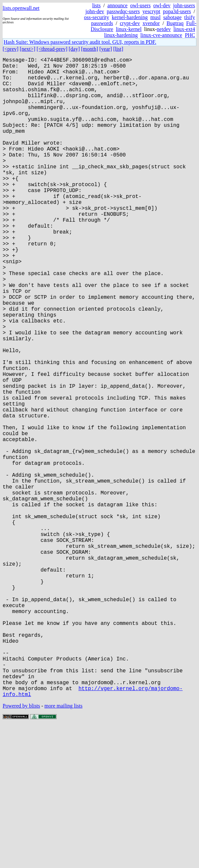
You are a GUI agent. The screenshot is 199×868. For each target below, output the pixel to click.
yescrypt (151, 11)
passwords (102, 23)
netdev (164, 29)
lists (96, 5)
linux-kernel (129, 29)
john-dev (95, 11)
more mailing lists (63, 848)
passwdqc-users (123, 11)
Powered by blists (21, 848)
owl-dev (162, 5)
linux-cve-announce (161, 35)
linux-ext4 (184, 29)
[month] (90, 49)
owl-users (140, 5)
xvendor (151, 23)
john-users (184, 5)
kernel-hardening (130, 17)
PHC (190, 35)
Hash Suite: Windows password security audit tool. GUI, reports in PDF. (80, 42)
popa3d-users (177, 11)
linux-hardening (121, 35)
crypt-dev (130, 23)
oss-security (96, 17)
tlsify (190, 17)
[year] (106, 49)
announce (117, 5)
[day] (74, 49)
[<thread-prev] (52, 49)
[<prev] (11, 49)
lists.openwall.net (21, 8)
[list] (118, 49)
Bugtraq (175, 23)
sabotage (172, 17)
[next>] (27, 49)
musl (155, 17)
